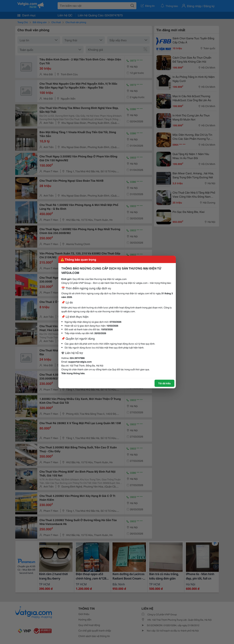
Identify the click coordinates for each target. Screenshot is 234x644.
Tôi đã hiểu (164, 383)
